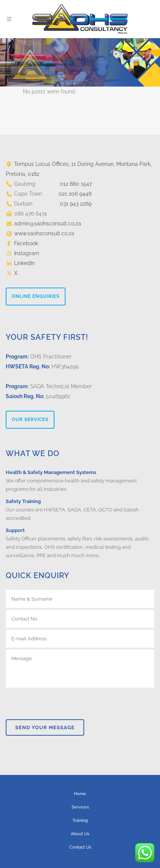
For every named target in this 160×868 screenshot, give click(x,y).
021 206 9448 (75, 194)
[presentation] (64, 702)
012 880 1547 (76, 184)
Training (80, 821)
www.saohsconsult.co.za (44, 233)
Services (80, 807)
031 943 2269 (76, 204)
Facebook (26, 243)
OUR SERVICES (30, 420)
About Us (80, 834)
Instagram (27, 253)
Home (80, 794)
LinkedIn (24, 263)
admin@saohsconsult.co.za (48, 223)
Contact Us (80, 847)
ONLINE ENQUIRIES (36, 296)
